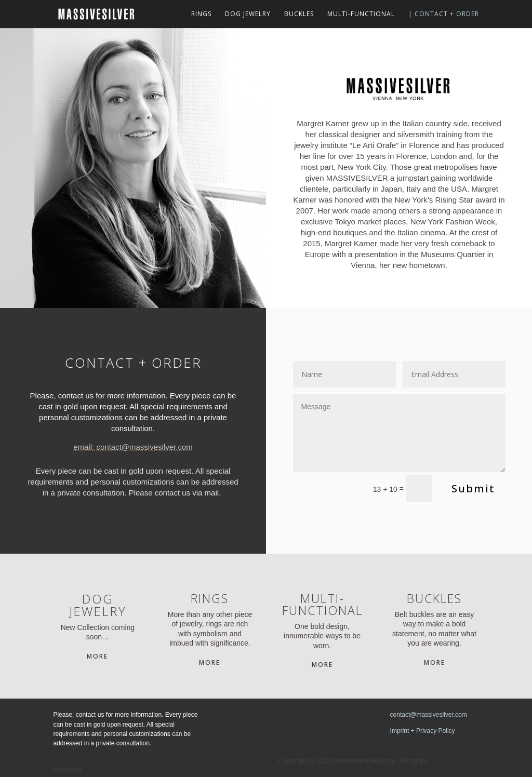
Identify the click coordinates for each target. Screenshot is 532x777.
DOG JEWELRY (248, 14)
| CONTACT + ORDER (444, 14)
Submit (473, 488)
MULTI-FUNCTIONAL (361, 14)
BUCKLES (299, 14)
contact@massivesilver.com (429, 715)
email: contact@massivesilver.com (133, 447)
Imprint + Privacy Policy (423, 731)
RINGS (201, 14)
